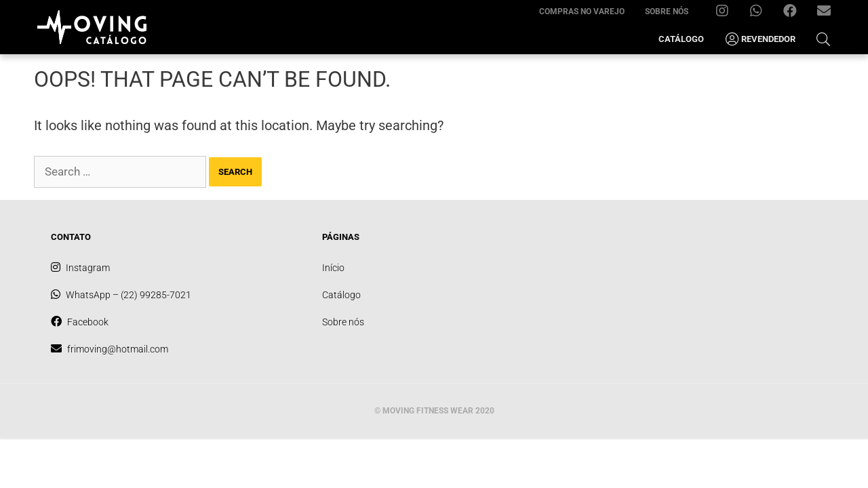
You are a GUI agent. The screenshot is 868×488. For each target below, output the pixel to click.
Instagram (727, 14)
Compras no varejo (582, 12)
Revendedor (760, 39)
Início (333, 268)
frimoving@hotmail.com (829, 14)
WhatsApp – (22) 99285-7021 (761, 14)
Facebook (795, 14)
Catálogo (681, 39)
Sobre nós (667, 12)
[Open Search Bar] (823, 39)
